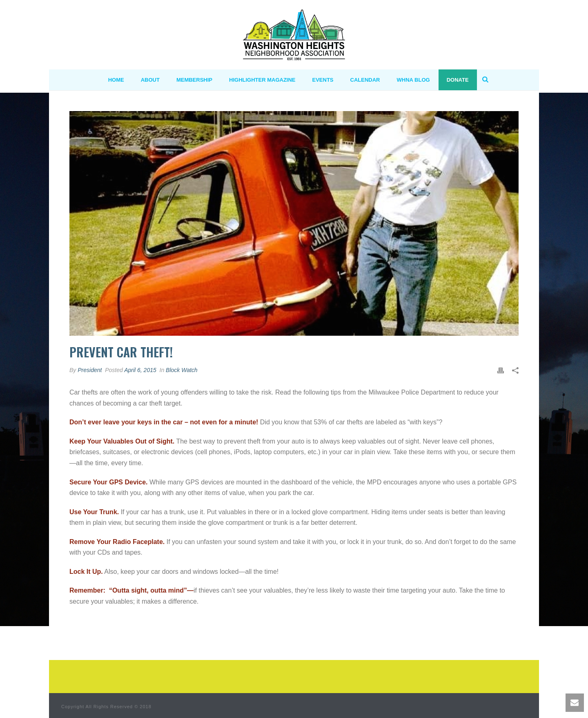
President (90, 370)
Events (323, 80)
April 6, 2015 (140, 370)
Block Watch (182, 370)
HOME (116, 80)
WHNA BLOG (413, 80)
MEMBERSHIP (194, 80)
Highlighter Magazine (262, 80)
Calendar (365, 80)
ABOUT (150, 80)
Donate (458, 80)
